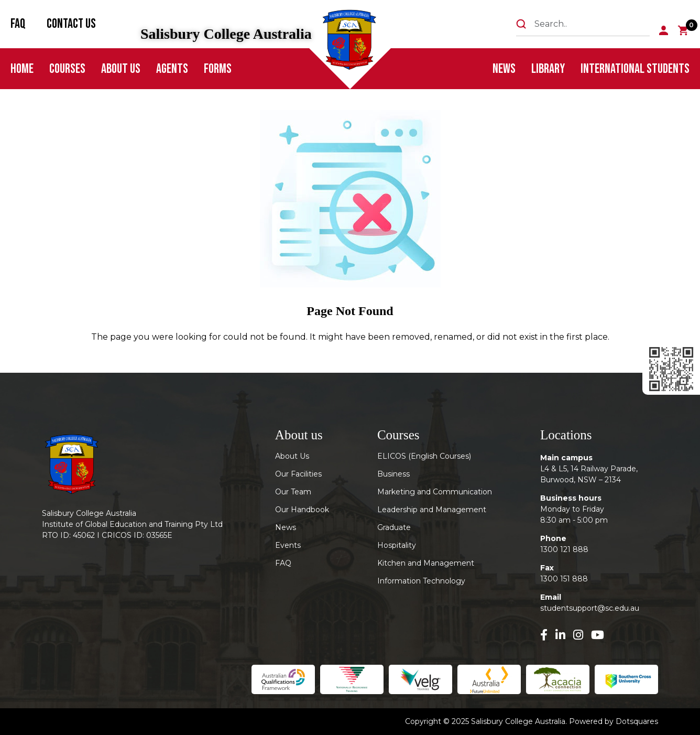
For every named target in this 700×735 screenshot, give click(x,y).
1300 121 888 (564, 549)
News (504, 69)
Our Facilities (298, 474)
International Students (635, 69)
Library (548, 69)
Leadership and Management (432, 510)
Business (393, 474)
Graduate (394, 527)
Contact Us (72, 24)
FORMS (218, 69)
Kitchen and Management (426, 563)
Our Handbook (302, 510)
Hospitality (397, 545)
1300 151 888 (564, 579)
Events (288, 545)
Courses (67, 69)
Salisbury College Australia (226, 34)
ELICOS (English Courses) (424, 456)
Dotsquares (637, 721)
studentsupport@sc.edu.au (590, 608)
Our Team (293, 492)
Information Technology (421, 581)
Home (22, 69)
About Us (121, 69)
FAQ (18, 24)
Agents (172, 69)
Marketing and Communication (435, 492)
